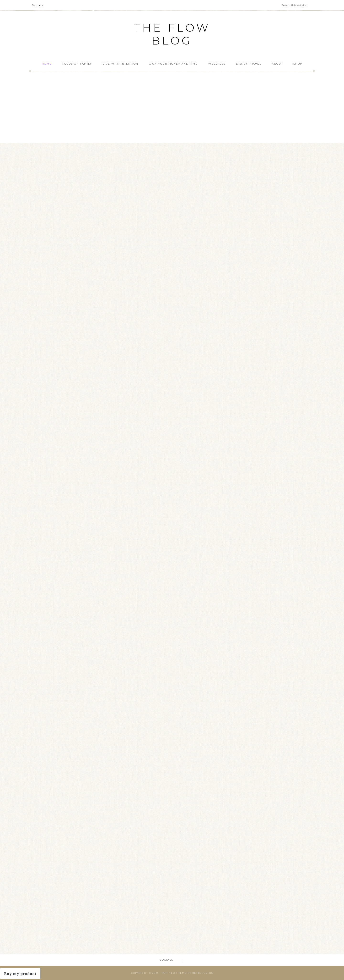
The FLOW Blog (172, 34)
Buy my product (20, 974)
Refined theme (174, 973)
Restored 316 (203, 973)
